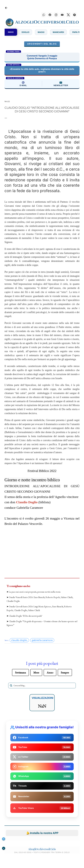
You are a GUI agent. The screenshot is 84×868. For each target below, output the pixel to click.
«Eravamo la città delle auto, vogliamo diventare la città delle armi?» (42, 71)
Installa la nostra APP (42, 834)
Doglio (33, 33)
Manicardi (66, 33)
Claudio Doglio (27, 503)
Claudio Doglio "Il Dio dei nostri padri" (26, 616)
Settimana (20, 673)
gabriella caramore (42, 641)
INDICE (11, 33)
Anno (50, 673)
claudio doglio (19, 641)
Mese (36, 673)
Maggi (49, 33)
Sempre (65, 673)
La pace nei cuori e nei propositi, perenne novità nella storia (35, 592)
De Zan (18, 33)
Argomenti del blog (42, 44)
